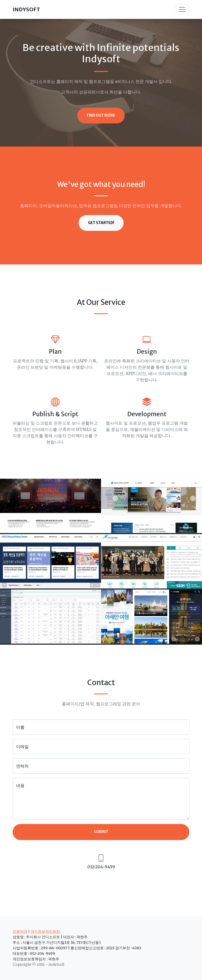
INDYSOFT (26, 9)
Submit (101, 832)
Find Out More (101, 115)
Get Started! (101, 223)
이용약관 (20, 931)
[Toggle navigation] (182, 9)
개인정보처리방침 (45, 931)
